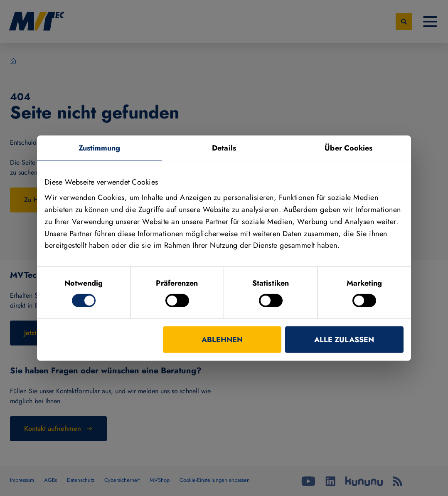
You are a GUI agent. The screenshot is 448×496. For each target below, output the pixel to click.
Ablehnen (222, 340)
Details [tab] (224, 148)
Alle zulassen (344, 340)
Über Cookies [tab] (348, 148)
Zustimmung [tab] (100, 148)
